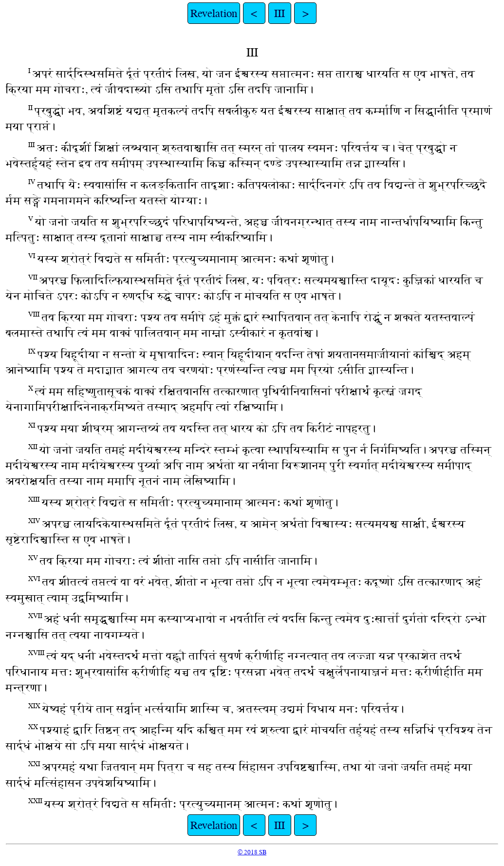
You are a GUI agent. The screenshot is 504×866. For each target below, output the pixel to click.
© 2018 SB (252, 852)
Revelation (214, 13)
